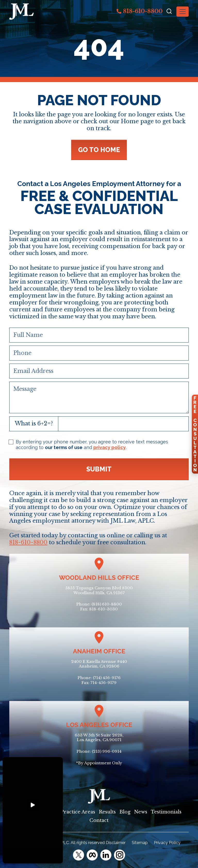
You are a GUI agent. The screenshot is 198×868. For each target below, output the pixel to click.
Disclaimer (116, 843)
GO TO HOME (99, 150)
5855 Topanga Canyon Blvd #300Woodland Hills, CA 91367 (99, 590)
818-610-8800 (140, 11)
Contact (99, 820)
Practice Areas (78, 812)
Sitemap (140, 843)
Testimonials (166, 812)
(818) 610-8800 (107, 604)
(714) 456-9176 (107, 678)
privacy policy (110, 447)
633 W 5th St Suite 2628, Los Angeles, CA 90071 (99, 738)
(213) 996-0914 (107, 751)
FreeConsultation (195, 434)
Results (107, 812)
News (141, 812)
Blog (125, 812)
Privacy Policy (167, 843)
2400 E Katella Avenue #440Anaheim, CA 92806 (99, 664)
